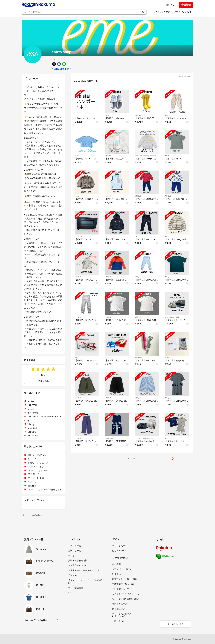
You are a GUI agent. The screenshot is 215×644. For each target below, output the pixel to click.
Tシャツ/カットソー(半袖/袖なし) (44, 489)
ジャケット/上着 (36, 478)
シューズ (32, 459)
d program (109, 156)
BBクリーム (34, 474)
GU (106, 237)
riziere (167, 115)
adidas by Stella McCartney (144, 438)
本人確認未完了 (61, 69)
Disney (168, 156)
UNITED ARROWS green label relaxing (148, 156)
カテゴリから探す (161, 12)
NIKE (107, 358)
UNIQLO (138, 196)
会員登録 (186, 5)
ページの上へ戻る (175, 624)
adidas (107, 115)
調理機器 (32, 486)
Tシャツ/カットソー (38, 470)
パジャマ (32, 482)
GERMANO (109, 438)
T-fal (76, 358)
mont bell (108, 196)
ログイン (171, 5)
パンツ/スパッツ (36, 467)
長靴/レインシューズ (38, 463)
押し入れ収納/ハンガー (39, 455)
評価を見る (43, 381)
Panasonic (139, 358)
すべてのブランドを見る (36, 620)
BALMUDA (79, 237)
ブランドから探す (183, 12)
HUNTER (138, 115)
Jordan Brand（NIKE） (173, 317)
